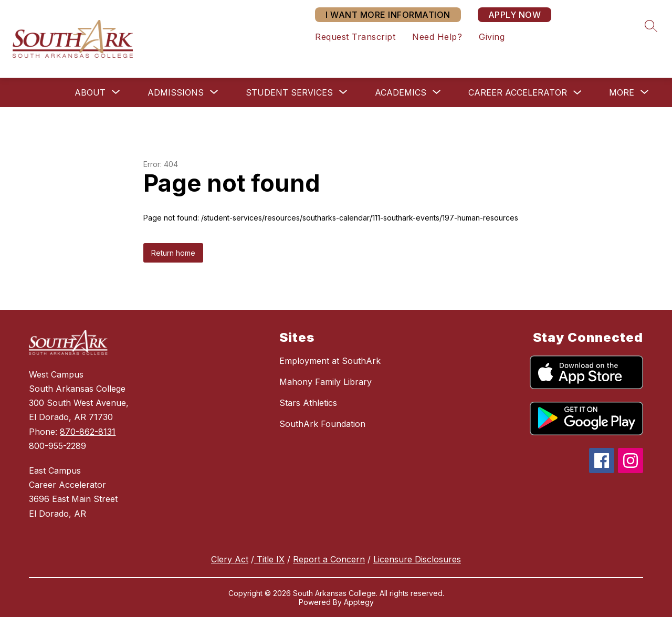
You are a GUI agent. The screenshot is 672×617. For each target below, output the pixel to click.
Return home (173, 253)
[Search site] (651, 26)
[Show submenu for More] (622, 92)
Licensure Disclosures (417, 559)
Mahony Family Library (325, 382)
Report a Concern (329, 559)
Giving (492, 37)
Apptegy (359, 602)
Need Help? (437, 37)
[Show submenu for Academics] (401, 92)
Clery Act (230, 559)
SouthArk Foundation (322, 424)
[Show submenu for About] (90, 92)
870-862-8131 (88, 432)
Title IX (269, 559)
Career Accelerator (518, 92)
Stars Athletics (308, 403)
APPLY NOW (515, 15)
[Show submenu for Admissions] (176, 92)
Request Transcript (355, 37)
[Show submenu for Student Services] (289, 92)
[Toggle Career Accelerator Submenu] (577, 93)
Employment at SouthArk (330, 361)
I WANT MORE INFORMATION (388, 15)
